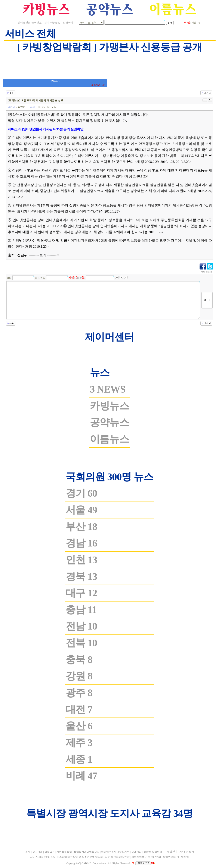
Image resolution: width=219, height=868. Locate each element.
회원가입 (196, 22)
